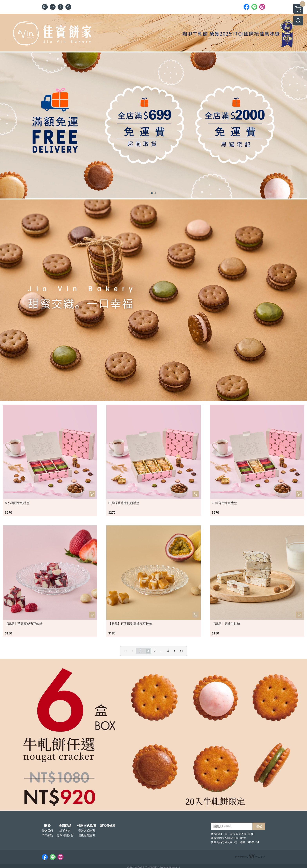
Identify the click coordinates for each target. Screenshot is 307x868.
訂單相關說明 (65, 835)
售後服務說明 (87, 835)
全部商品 (65, 826)
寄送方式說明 (87, 831)
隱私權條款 (108, 826)
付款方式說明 (87, 826)
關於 (47, 826)
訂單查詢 (65, 831)
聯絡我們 (47, 831)
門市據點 (47, 835)
